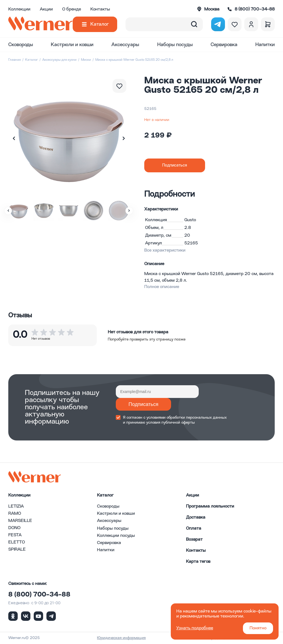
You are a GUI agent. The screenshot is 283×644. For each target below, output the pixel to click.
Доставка (196, 518)
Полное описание (162, 287)
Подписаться (143, 404)
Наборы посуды (175, 45)
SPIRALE (17, 550)
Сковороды (21, 45)
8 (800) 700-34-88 (39, 595)
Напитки (265, 45)
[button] (124, 138)
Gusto (190, 220)
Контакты (100, 9)
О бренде (72, 9)
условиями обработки (166, 418)
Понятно (258, 628)
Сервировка (224, 45)
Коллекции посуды (116, 536)
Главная (15, 60)
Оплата (194, 529)
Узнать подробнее (195, 628)
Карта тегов (198, 562)
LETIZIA (16, 506)
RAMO (15, 514)
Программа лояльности (210, 506)
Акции (46, 9)
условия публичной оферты (171, 423)
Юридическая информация (121, 638)
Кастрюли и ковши (72, 45)
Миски (86, 60)
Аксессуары (125, 45)
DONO (14, 528)
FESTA (15, 535)
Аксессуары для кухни (59, 60)
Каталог (100, 24)
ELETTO (17, 542)
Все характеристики (165, 250)
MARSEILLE (20, 521)
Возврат (194, 540)
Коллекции (19, 9)
